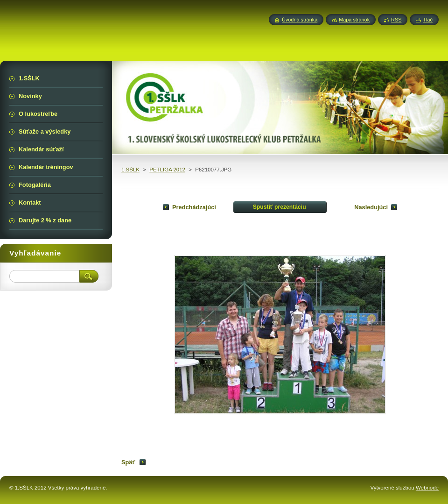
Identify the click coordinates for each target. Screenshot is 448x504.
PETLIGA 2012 (167, 170)
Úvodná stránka (300, 20)
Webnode (427, 488)
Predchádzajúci (194, 207)
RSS (396, 20)
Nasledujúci (371, 207)
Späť (128, 462)
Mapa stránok (354, 20)
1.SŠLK (130, 170)
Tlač (428, 20)
